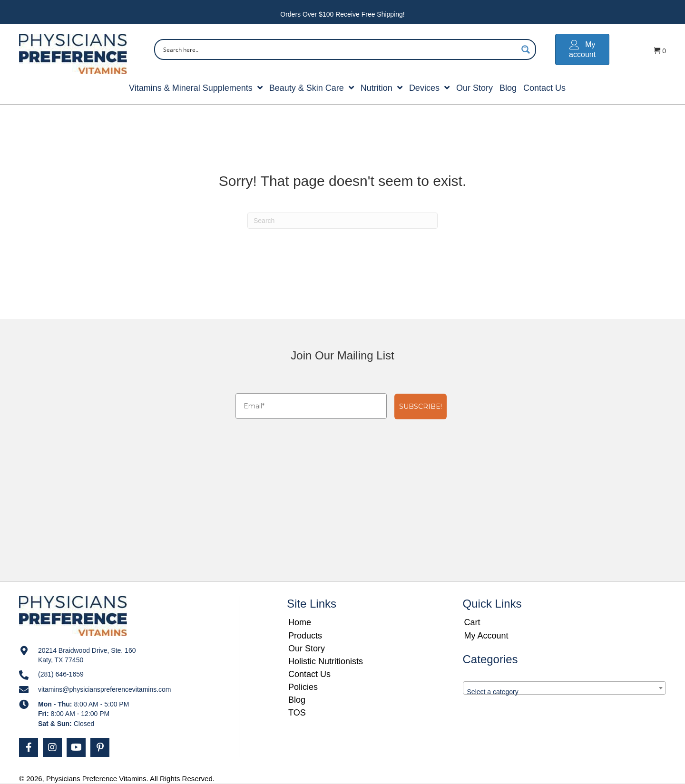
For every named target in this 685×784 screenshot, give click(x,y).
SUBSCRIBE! (421, 407)
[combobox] (564, 688)
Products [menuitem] (305, 636)
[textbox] (564, 692)
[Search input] (339, 49)
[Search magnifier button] (526, 49)
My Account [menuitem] (486, 636)
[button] (29, 747)
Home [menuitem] (300, 622)
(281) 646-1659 (61, 674)
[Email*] (311, 406)
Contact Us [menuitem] (309, 674)
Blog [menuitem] (297, 700)
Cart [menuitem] (472, 622)
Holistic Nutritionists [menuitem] (326, 661)
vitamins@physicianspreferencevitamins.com (105, 689)
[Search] (342, 221)
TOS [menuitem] (297, 713)
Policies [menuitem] (303, 687)
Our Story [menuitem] (307, 648)
